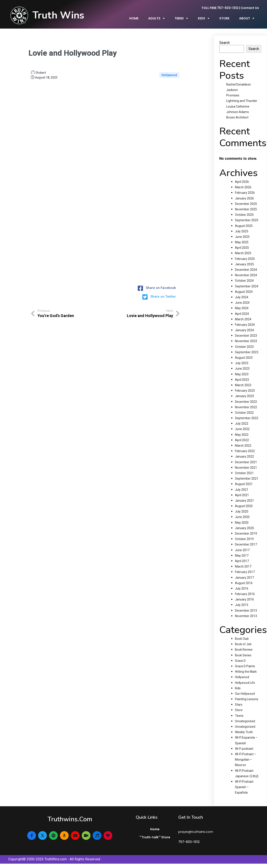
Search (224, 43)
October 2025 (244, 215)
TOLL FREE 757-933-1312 (220, 8)
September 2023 (247, 352)
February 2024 (245, 325)
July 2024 (242, 297)
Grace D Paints (245, 666)
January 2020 (244, 528)
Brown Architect (237, 117)
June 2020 (242, 517)
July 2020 (242, 511)
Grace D (240, 661)
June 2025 (242, 237)
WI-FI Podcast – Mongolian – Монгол (246, 760)
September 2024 (247, 286)
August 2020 (244, 506)
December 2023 (246, 336)
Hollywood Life (245, 683)
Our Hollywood (245, 694)
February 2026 (245, 193)
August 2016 (244, 583)
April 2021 (242, 495)
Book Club (242, 639)
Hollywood (169, 75)
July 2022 (242, 424)
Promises (233, 95)
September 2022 (247, 418)
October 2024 (244, 281)
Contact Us (250, 8)
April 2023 (242, 380)
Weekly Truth (244, 732)
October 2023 (244, 347)
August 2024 (244, 292)
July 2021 (242, 490)
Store (239, 710)
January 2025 (244, 264)
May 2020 (242, 523)
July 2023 (242, 363)
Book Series (243, 655)
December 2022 (246, 402)
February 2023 (245, 391)
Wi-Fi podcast (244, 749)
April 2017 (242, 561)
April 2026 (242, 182)
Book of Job (243, 644)
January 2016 (244, 599)
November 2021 (246, 468)
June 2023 (242, 369)
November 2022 (246, 407)
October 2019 (244, 539)
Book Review (244, 650)
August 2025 (244, 226)
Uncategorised (245, 721)
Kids (238, 688)
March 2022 (243, 446)
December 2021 (246, 462)
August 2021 (244, 484)
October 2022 (244, 413)
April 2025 (242, 248)
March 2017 (243, 566)
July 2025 (242, 231)
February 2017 (245, 572)
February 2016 (245, 594)
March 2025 (243, 253)
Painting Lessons (247, 699)
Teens (239, 716)
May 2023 (242, 374)
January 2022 (244, 456)
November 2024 (246, 275)
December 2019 (246, 533)
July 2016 (242, 588)
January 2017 (244, 578)
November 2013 (246, 616)
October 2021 (244, 473)
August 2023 (244, 358)
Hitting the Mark (246, 672)
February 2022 (245, 451)
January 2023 (244, 396)
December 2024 (246, 270)
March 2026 (243, 187)
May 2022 (242, 435)
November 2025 (246, 209)
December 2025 (246, 204)
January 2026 (244, 198)
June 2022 (242, 429)
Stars (239, 705)
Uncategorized (245, 727)
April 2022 (242, 440)
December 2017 (246, 544)
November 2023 (246, 341)
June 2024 (242, 303)
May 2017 (242, 556)
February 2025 (245, 259)
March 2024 (243, 319)
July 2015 (242, 605)
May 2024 (242, 308)
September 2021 (247, 479)
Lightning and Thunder (242, 101)
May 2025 (242, 242)
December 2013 (246, 611)
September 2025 (247, 220)
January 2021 (244, 501)
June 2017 (242, 550)
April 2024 (242, 314)
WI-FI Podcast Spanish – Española (244, 787)
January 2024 (244, 330)
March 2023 (243, 385)
